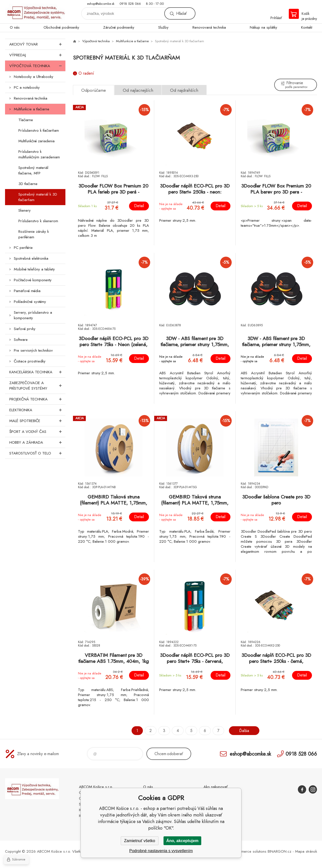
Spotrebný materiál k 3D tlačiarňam (38, 197)
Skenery (25, 210)
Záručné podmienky (119, 27)
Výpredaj (37, 55)
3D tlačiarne (28, 184)
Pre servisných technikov (33, 350)
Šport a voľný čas (37, 432)
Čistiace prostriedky (30, 361)
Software (21, 340)
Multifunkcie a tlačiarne (32, 109)
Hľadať (181, 13)
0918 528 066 (130, 4)
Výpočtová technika (37, 66)
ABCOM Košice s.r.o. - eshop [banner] (35, 12)
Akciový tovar (37, 44)
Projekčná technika (37, 399)
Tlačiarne (26, 120)
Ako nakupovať (216, 787)
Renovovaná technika (209, 27)
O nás (15, 27)
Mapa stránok (306, 851)
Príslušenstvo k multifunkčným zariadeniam (39, 154)
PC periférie (23, 248)
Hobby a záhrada (37, 442)
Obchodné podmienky (61, 27)
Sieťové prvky (25, 329)
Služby (163, 27)
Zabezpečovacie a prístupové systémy (37, 386)
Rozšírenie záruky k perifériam (34, 234)
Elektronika (37, 410)
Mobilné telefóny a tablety (34, 269)
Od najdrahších (184, 90)
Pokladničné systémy (30, 302)
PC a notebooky (27, 87)
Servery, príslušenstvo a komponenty (33, 315)
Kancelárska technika (37, 372)
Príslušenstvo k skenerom (38, 221)
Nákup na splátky (264, 27)
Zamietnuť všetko (139, 841)
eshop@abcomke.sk (101, 4)
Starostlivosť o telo (37, 453)
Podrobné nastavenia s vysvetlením (161, 851)
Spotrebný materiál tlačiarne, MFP (33, 170)
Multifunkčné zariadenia (36, 141)
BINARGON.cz (279, 851)
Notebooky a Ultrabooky (34, 77)
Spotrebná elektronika (31, 258)
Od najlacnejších (138, 90)
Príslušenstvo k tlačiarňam (39, 130)
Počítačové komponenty (33, 280)
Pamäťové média (27, 291)
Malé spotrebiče (37, 421)
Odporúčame (94, 90)
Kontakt (307, 27)
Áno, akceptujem (182, 841)
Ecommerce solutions (249, 851)
